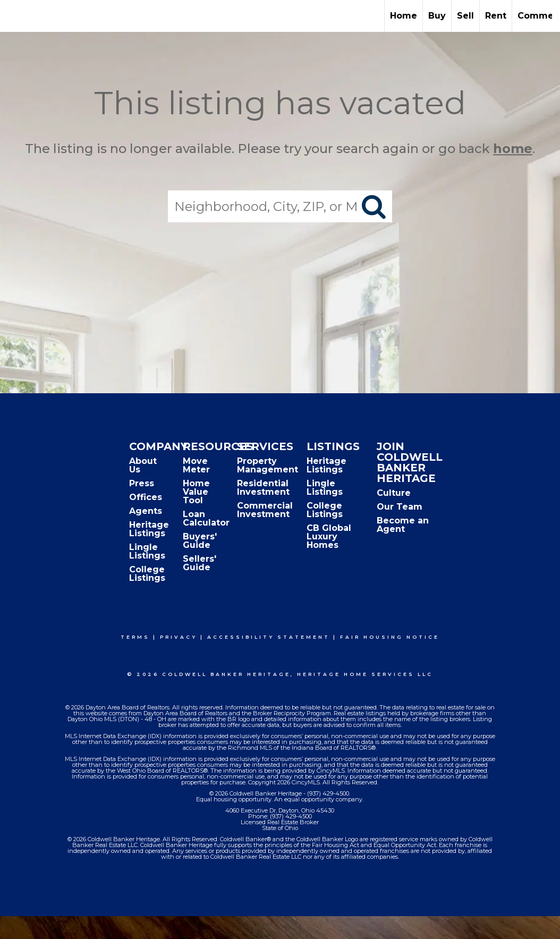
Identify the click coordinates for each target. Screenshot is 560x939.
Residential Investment (263, 488)
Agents (146, 511)
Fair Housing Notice (390, 637)
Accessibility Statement (269, 637)
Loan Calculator (206, 518)
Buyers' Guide (200, 541)
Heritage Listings (149, 529)
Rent (496, 16)
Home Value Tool (196, 492)
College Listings (147, 574)
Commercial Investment (265, 510)
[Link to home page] (14, 16)
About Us (143, 465)
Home (404, 16)
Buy (437, 16)
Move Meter (196, 465)
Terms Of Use (150, 901)
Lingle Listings (147, 551)
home (513, 149)
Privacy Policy (214, 901)
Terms (135, 637)
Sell (465, 16)
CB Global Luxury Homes (329, 536)
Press (142, 483)
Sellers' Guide (200, 563)
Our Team (400, 507)
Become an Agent (403, 525)
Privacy (179, 637)
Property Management (268, 465)
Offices (146, 497)
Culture (394, 493)
